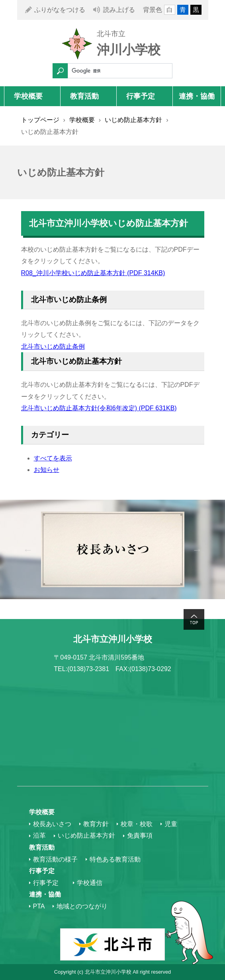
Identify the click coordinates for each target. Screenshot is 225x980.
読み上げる (119, 10)
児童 (171, 824)
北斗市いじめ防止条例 (53, 346)
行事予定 (141, 96)
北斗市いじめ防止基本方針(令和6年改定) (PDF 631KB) (99, 408)
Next (197, 550)
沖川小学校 (129, 50)
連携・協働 (197, 96)
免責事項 (140, 835)
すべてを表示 (53, 458)
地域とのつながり (82, 906)
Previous (28, 550)
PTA (39, 906)
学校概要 (28, 96)
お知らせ (47, 470)
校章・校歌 (137, 824)
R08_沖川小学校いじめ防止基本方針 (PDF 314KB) (93, 273)
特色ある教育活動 (115, 859)
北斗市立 (111, 34)
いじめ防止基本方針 (133, 120)
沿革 (39, 835)
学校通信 (90, 883)
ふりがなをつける (60, 10)
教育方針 (96, 824)
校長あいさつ (52, 824)
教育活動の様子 (55, 859)
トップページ (40, 120)
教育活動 (84, 96)
